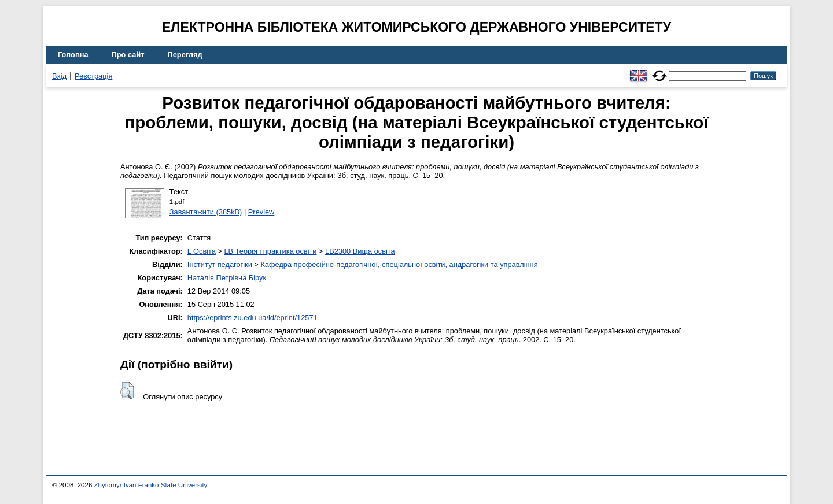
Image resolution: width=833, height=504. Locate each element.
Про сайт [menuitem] (128, 55)
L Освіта (202, 251)
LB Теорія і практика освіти (270, 251)
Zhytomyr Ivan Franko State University (151, 485)
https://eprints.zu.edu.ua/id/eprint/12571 (253, 318)
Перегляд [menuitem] (185, 55)
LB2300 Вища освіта (360, 251)
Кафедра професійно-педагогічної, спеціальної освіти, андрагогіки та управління (399, 264)
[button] (127, 391)
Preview (261, 212)
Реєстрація (93, 76)
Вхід (59, 76)
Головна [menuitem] (73, 55)
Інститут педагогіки (220, 264)
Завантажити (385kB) (206, 212)
